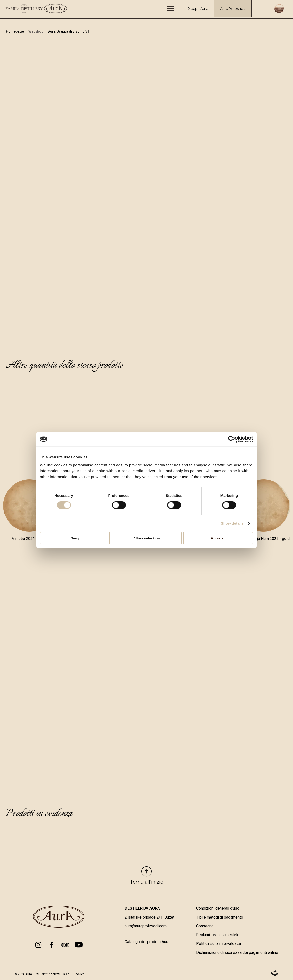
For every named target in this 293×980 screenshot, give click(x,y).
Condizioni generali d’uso (218, 908)
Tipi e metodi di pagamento (220, 917)
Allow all (218, 538)
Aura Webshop (233, 8)
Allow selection (146, 538)
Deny (75, 538)
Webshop (36, 31)
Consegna (205, 926)
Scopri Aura (198, 8)
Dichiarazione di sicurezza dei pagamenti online (237, 952)
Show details (232, 523)
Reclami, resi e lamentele (218, 935)
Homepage (15, 31)
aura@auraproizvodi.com (146, 926)
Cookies (79, 974)
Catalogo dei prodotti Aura (147, 942)
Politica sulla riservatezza (219, 944)
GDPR (67, 974)
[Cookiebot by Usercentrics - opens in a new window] (232, 439)
